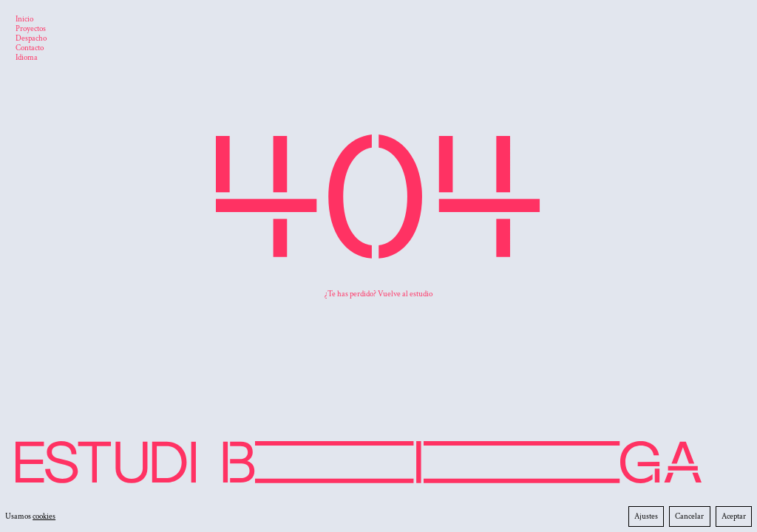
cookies (44, 516)
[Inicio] (24, 20)
